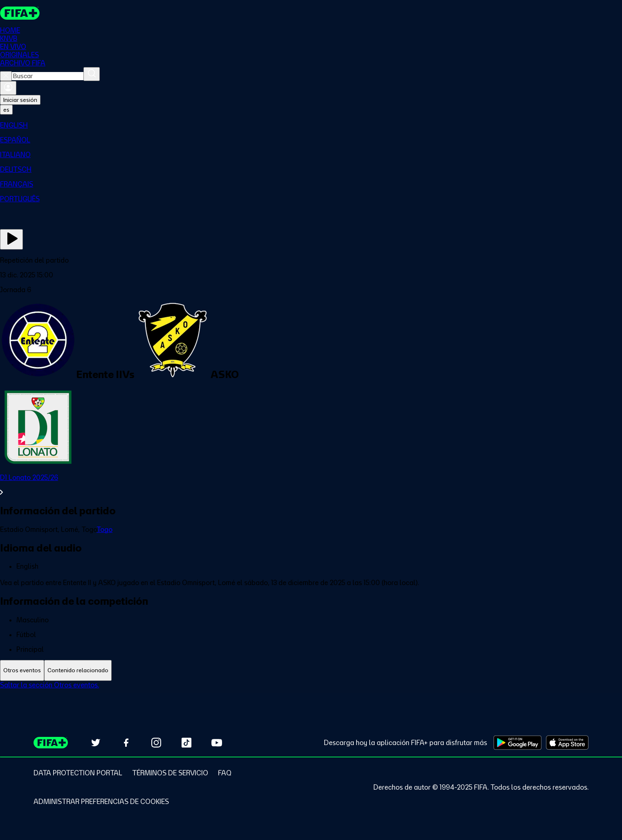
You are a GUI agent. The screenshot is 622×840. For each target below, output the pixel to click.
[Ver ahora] (11, 239)
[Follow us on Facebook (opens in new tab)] (126, 743)
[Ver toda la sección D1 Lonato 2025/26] (311, 485)
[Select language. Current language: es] (6, 110)
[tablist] (311, 670)
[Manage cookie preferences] (101, 802)
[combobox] (48, 76)
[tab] (22, 670)
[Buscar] (92, 74)
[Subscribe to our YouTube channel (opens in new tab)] (217, 743)
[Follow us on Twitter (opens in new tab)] (96, 743)
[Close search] (6, 76)
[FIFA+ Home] (20, 13)
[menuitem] (311, 125)
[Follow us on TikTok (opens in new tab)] (186, 743)
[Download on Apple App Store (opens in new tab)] (567, 743)
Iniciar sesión (20, 100)
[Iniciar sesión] (8, 88)
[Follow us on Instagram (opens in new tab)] (156, 743)
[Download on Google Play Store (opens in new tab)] (518, 743)
